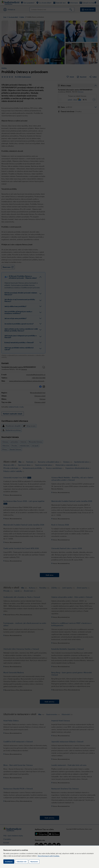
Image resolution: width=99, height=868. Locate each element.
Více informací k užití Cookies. (49, 856)
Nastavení (34, 862)
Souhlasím (9, 862)
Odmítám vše (22, 862)
